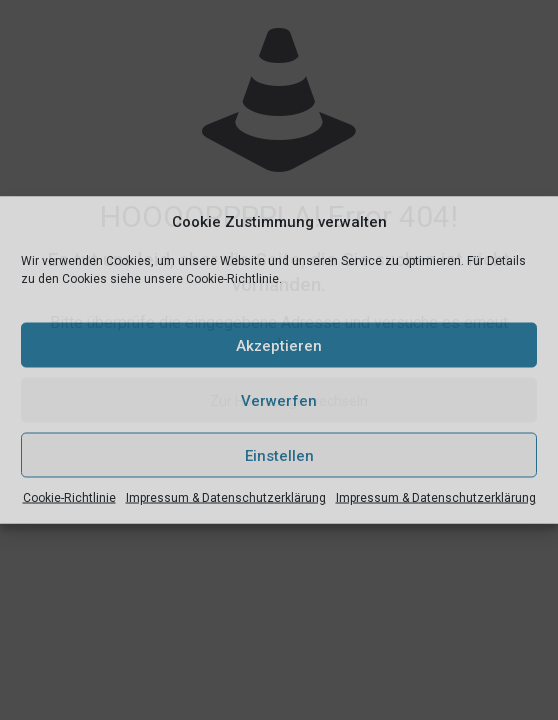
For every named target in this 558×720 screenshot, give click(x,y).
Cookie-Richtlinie (69, 498)
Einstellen (279, 455)
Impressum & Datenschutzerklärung (226, 498)
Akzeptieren (279, 345)
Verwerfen (279, 400)
